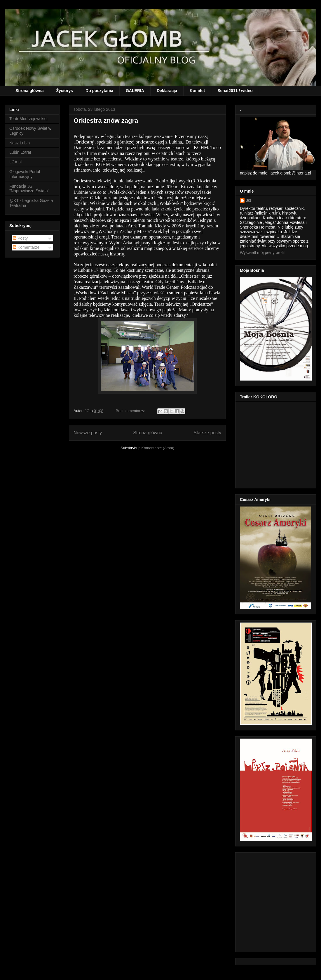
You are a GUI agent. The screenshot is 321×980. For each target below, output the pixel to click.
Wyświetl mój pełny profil (262, 253)
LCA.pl (15, 162)
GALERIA (135, 91)
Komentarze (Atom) (158, 448)
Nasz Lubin (20, 143)
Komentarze (26, 247)
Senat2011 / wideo (235, 91)
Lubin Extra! (20, 152)
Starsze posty (207, 433)
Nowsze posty (88, 433)
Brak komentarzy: (131, 411)
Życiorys (64, 91)
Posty (20, 238)
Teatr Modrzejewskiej (28, 119)
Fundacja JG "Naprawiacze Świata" (29, 189)
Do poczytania (99, 91)
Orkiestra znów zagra (106, 121)
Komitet (197, 91)
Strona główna (29, 91)
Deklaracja (167, 91)
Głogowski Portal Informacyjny (25, 174)
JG (248, 201)
